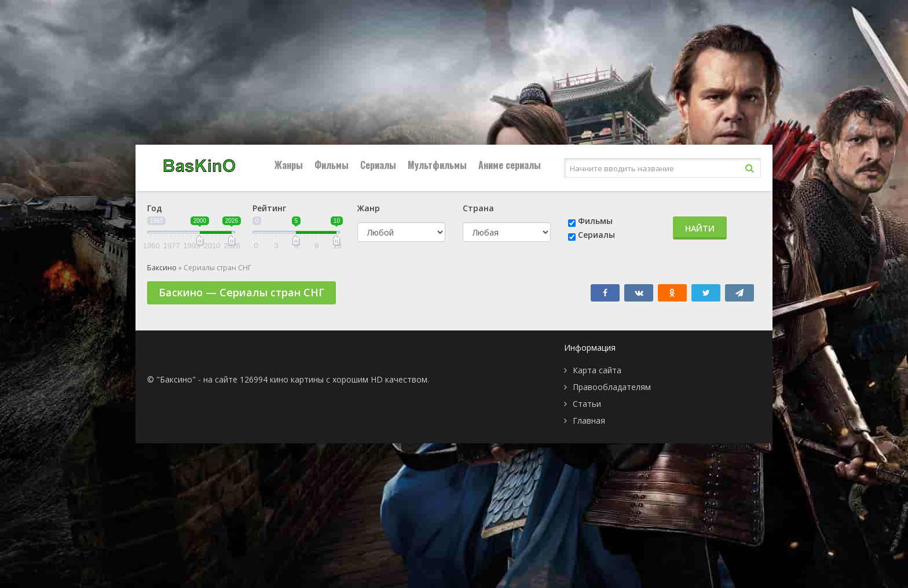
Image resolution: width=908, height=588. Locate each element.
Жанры (289, 165)
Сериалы (378, 165)
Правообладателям (612, 387)
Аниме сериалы (510, 165)
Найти (700, 228)
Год (155, 208)
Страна (478, 208)
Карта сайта (597, 370)
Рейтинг (269, 208)
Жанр (369, 208)
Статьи (587, 404)
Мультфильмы (437, 165)
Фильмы (332, 165)
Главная (589, 420)
